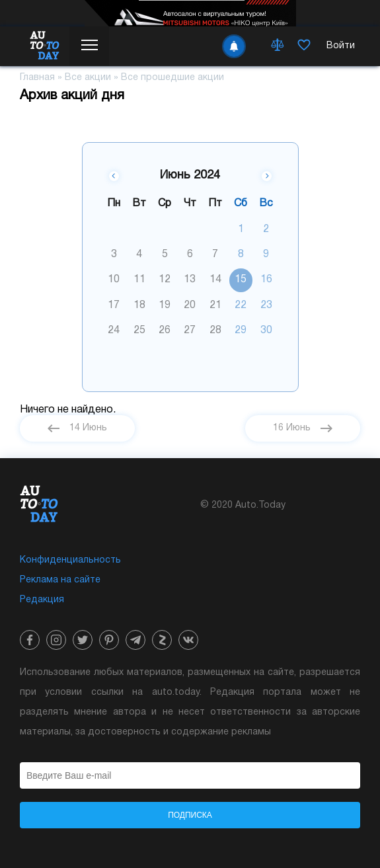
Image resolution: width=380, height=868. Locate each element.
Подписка (190, 815)
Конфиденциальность (70, 560)
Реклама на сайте (60, 580)
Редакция (42, 600)
